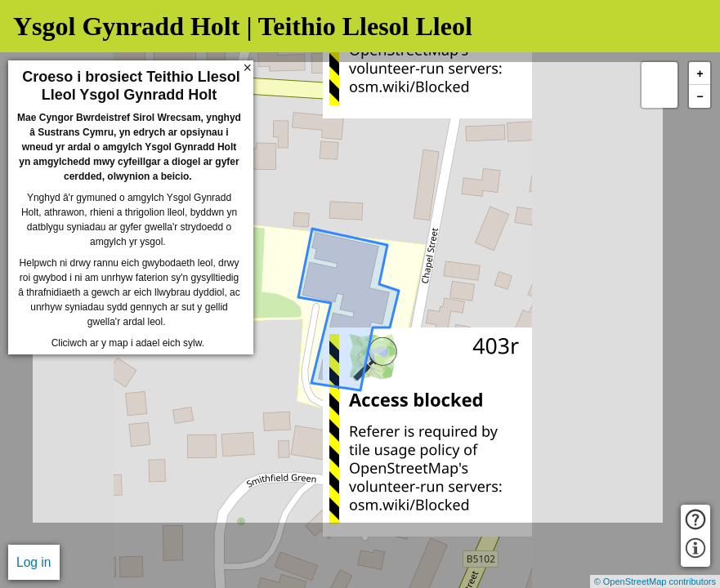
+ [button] (700, 74)
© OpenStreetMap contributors (655, 581)
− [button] (700, 97)
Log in (34, 562)
